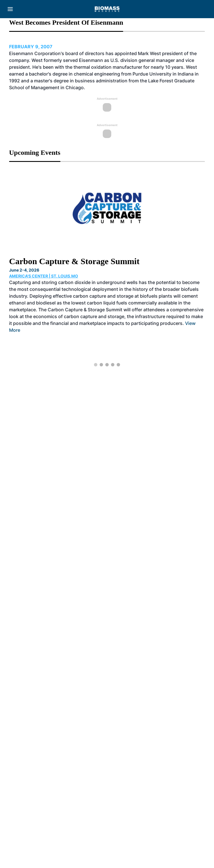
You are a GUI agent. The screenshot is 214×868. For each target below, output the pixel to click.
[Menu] (10, 9)
